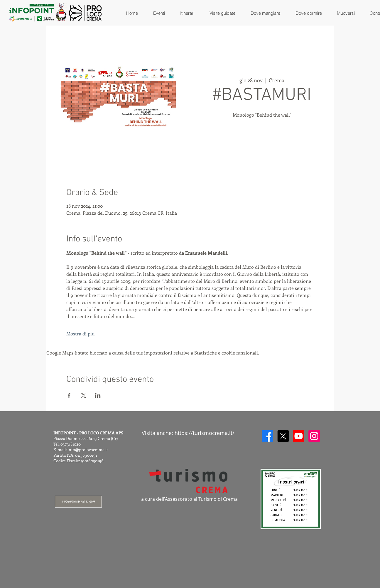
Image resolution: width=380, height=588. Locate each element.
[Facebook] (267, 436)
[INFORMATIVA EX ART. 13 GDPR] (78, 502)
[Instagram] (314, 436)
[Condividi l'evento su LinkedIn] (98, 395)
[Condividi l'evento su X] (83, 395)
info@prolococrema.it (88, 450)
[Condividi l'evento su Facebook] (69, 395)
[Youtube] (299, 436)
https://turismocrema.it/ (205, 433)
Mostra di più (80, 334)
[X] (283, 436)
